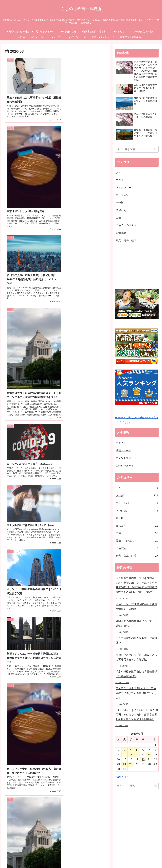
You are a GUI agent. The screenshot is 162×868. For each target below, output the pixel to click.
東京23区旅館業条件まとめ (146, 859)
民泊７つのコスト (126, 225)
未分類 (120, 203)
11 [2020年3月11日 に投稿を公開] (131, 755)
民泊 (118, 218)
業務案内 (121, 210)
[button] (156, 149)
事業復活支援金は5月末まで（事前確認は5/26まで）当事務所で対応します (136, 693)
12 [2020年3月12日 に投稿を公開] (137, 755)
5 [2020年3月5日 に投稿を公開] (137, 750)
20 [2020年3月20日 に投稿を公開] (143, 759)
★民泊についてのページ (147, 855)
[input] (137, 149)
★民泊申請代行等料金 (23, 855)
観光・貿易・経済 (126, 240)
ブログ (120, 180)
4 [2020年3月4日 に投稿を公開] (131, 750)
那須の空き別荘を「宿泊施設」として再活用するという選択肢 (136, 657)
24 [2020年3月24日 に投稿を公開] (124, 764)
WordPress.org (124, 466)
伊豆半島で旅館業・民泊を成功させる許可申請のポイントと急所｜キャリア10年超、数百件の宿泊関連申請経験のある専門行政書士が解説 (137, 585)
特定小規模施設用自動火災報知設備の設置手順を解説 (136, 674)
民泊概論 (121, 233)
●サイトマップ (124, 859)
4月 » (125, 777)
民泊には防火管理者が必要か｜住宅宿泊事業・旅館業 (136, 607)
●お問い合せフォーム (46, 855)
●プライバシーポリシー (104, 859)
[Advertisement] (138, 266)
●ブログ (86, 859)
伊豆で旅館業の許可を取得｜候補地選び (136, 640)
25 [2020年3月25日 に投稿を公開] (131, 764)
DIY (118, 173)
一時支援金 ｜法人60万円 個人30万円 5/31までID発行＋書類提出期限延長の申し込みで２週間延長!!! (137, 715)
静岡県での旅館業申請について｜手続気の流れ (136, 623)
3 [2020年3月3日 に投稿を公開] (124, 750)
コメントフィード (126, 458)
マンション (122, 195)
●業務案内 (108, 855)
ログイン (121, 443)
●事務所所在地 (65, 855)
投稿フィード (123, 451)
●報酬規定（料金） (124, 855)
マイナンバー (123, 188)
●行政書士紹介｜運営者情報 (88, 855)
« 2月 (118, 777)
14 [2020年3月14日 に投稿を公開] (149, 755)
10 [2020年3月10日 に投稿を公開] (124, 755)
